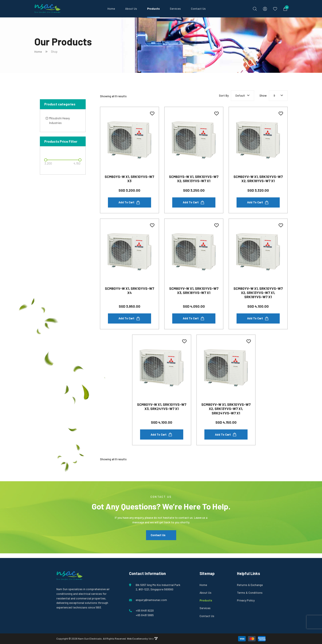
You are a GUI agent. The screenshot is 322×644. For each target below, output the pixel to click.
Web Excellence (136, 638)
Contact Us (198, 9)
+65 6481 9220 (145, 610)
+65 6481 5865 (145, 615)
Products (153, 9)
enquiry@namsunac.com (151, 600)
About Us (131, 9)
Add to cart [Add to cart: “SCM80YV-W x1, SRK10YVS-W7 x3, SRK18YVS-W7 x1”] (194, 321)
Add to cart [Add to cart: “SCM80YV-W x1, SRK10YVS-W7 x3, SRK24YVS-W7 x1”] (162, 438)
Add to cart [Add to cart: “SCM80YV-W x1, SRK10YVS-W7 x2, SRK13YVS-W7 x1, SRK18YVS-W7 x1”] (258, 321)
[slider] (46, 160)
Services (175, 9)
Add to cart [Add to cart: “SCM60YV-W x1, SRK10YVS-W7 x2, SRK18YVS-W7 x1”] (258, 204)
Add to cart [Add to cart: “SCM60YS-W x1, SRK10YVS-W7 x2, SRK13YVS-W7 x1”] (194, 204)
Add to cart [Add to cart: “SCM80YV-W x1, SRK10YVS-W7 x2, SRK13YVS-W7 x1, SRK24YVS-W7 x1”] (226, 438)
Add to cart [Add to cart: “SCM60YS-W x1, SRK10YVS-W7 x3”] (129, 204)
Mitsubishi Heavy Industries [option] (59, 121)
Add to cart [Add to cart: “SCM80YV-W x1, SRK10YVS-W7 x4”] (129, 321)
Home (111, 9)
